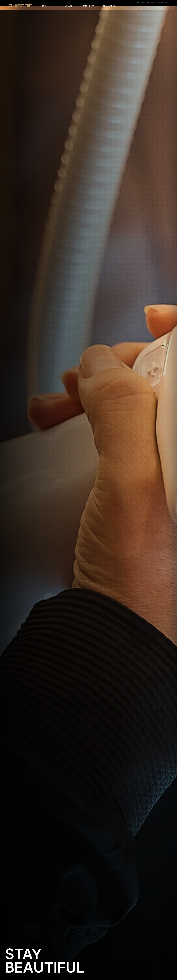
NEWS (68, 6)
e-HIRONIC (163, 2)
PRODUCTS (47, 6)
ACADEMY (88, 6)
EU (155, 2)
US (152, 2)
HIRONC (21, 6)
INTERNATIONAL (143, 2)
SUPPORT (109, 6)
